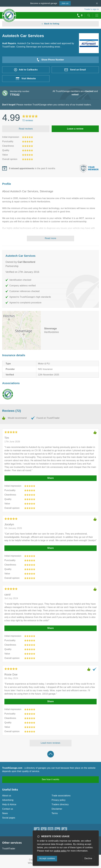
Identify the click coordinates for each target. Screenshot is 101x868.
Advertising (8, 800)
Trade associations (61, 796)
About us (7, 796)
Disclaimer (57, 809)
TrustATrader (9, 849)
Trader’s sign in (92, 9)
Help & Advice (9, 804)
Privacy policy (59, 800)
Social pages (9, 818)
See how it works (51, 779)
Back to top (51, 754)
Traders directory (60, 804)
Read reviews (26, 129)
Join (65, 3)
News (5, 813)
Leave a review (75, 129)
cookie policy (60, 851)
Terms (55, 813)
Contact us (8, 809)
